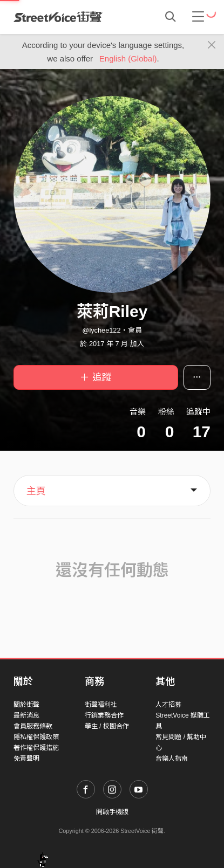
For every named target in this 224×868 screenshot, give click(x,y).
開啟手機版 (112, 812)
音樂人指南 (172, 759)
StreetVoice (58, 17)
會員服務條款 (33, 726)
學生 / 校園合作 (107, 726)
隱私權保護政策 (36, 737)
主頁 (36, 491)
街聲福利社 (101, 705)
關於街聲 (26, 705)
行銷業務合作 (104, 715)
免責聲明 (26, 759)
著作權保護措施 (36, 748)
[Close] (212, 45)
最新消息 (26, 715)
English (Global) (128, 58)
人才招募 (168, 705)
